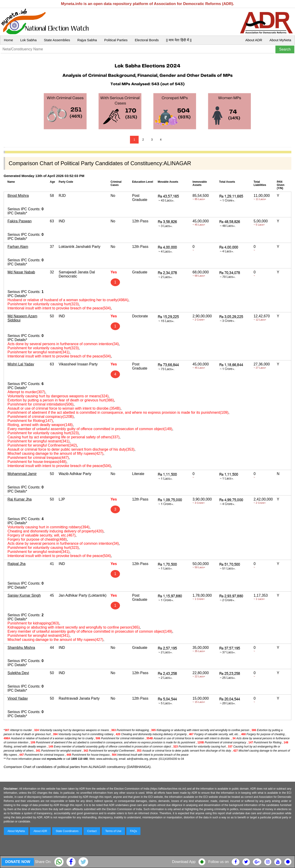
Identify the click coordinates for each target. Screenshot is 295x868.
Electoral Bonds (147, 40)
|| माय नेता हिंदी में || (179, 40)
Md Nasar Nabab (21, 272)
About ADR (254, 40)
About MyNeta (280, 40)
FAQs (133, 831)
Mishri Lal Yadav (21, 364)
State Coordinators (67, 831)
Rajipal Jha (17, 564)
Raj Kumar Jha (20, 499)
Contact (92, 831)
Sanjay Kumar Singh (24, 595)
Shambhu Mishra (21, 648)
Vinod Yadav (18, 698)
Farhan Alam (18, 247)
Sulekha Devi (18, 673)
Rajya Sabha (87, 40)
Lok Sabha (28, 40)
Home (8, 40)
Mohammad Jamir (22, 474)
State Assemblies (57, 40)
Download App (184, 862)
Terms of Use (113, 831)
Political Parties (116, 40)
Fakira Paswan (20, 221)
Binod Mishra (18, 196)
